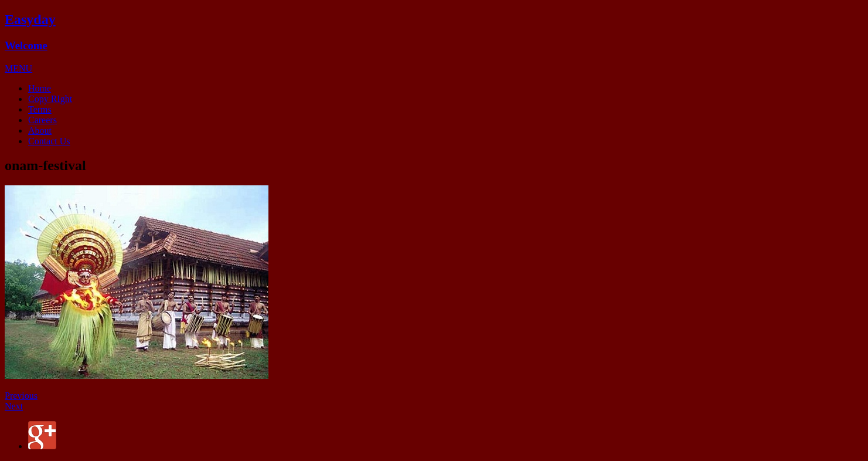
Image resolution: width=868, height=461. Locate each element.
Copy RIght (50, 99)
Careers (42, 120)
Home (40, 88)
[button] (18, 68)
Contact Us (49, 141)
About (40, 130)
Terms (40, 109)
